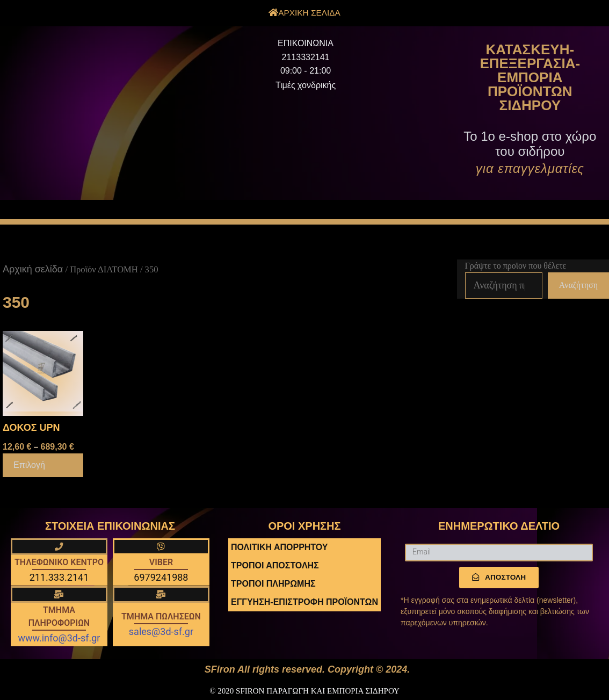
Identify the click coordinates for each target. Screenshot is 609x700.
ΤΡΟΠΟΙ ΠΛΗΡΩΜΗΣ (273, 584)
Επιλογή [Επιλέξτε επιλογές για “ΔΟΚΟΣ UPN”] (29, 465)
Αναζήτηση (578, 285)
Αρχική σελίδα (33, 269)
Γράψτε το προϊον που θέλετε (516, 266)
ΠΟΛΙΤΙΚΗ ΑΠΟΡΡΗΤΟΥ (279, 547)
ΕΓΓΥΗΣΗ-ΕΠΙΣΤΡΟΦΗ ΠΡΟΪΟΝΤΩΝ (305, 602)
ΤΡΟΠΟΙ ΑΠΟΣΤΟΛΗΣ (275, 565)
